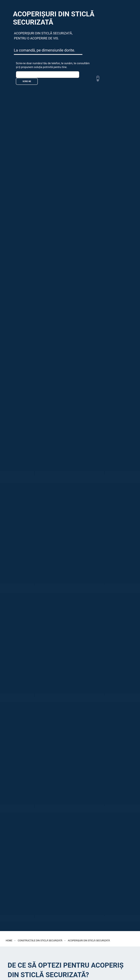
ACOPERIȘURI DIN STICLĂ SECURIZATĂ (89, 941)
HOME (9, 941)
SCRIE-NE (27, 81)
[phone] (48, 75)
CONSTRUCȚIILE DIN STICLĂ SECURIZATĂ (40, 941)
